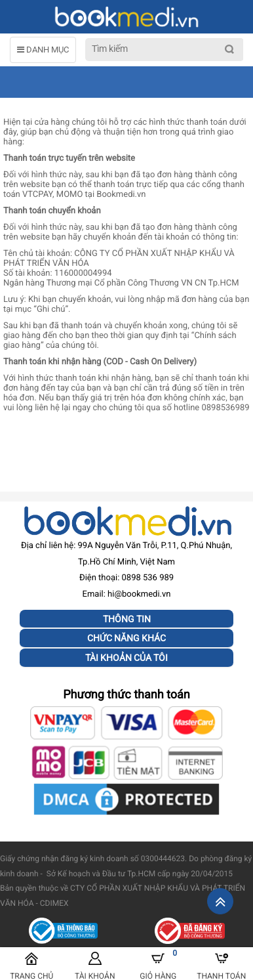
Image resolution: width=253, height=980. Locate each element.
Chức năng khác (126, 638)
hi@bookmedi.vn (139, 594)
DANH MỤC (43, 50)
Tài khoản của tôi (126, 658)
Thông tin (127, 619)
